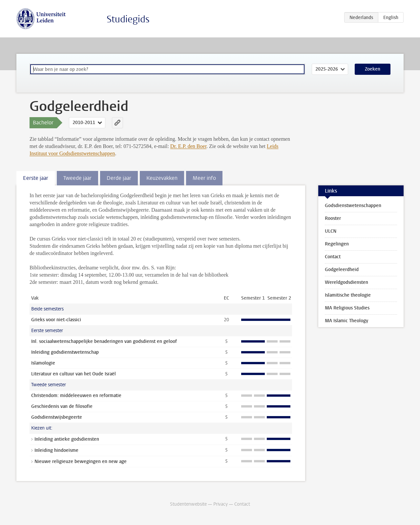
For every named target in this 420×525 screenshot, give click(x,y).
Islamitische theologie (348, 295)
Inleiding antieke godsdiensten (67, 439)
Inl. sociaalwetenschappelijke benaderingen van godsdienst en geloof (104, 341)
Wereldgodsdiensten (346, 282)
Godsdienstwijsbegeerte (57, 417)
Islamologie (43, 363)
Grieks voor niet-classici (56, 320)
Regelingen (337, 244)
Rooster (333, 218)
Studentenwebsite (188, 504)
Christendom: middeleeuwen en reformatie (76, 396)
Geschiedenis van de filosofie (62, 406)
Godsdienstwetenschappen (353, 206)
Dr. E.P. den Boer (188, 146)
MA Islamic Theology (346, 321)
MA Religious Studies (347, 308)
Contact (333, 257)
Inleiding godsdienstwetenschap (65, 352)
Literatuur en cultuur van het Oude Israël (73, 374)
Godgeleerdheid (342, 270)
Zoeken (373, 69)
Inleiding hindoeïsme (56, 450)
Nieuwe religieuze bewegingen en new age (81, 462)
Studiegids (128, 19)
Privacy (220, 504)
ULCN (331, 231)
